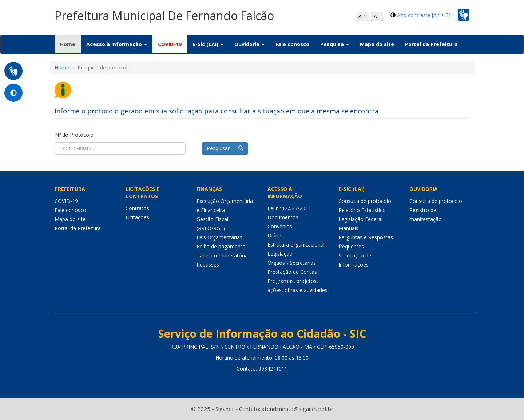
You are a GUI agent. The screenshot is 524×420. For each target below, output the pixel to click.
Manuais (348, 228)
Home (70, 44)
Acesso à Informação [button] (117, 44)
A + (362, 16)
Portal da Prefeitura (431, 44)
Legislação (280, 254)
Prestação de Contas (292, 272)
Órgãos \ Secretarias (292, 263)
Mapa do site (377, 44)
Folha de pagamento (221, 246)
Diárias (276, 235)
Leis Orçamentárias (219, 237)
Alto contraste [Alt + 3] (424, 15)
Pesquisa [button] (335, 44)
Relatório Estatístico (362, 210)
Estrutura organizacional (296, 245)
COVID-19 (170, 44)
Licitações (137, 217)
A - (377, 16)
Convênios (280, 226)
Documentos (283, 217)
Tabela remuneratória (222, 255)
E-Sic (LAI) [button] (208, 44)
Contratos (137, 208)
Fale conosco (292, 44)
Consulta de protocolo (365, 201)
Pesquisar (225, 148)
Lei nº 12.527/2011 (289, 208)
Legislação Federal (360, 219)
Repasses (208, 265)
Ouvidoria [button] (249, 44)
